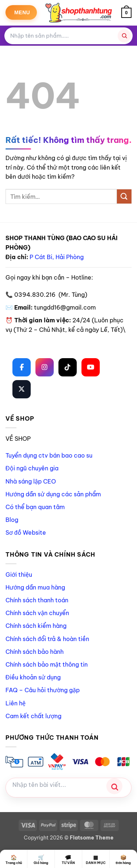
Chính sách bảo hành (35, 652)
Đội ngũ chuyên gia (32, 468)
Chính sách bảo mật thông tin (47, 664)
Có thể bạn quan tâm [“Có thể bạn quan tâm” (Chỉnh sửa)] (35, 507)
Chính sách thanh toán (37, 600)
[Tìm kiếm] (124, 36)
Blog (12, 520)
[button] (21, 12)
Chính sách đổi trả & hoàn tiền (47, 639)
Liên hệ (16, 703)
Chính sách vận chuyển (37, 613)
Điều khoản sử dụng (33, 677)
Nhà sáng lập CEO (31, 481)
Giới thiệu (19, 575)
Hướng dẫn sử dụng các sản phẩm (53, 494)
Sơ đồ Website (26, 532)
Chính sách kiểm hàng (36, 626)
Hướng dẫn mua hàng (35, 587)
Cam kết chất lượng (33, 716)
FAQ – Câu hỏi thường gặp (43, 690)
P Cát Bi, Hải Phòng (57, 257)
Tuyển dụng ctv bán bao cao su (49, 455)
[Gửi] (124, 196)
